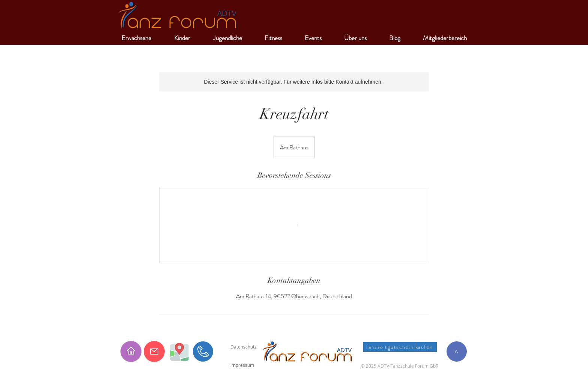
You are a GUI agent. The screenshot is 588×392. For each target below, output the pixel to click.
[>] (457, 351)
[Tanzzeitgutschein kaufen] (400, 347)
